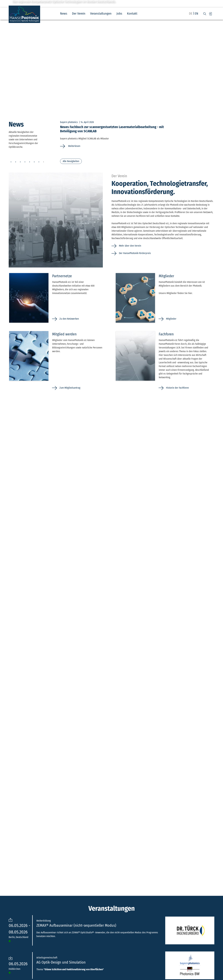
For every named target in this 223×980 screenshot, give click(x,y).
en (196, 14)
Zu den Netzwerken (69, 319)
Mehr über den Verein (130, 246)
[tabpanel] (137, 134)
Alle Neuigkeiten (71, 161)
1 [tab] (11, 162)
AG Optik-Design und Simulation (61, 962)
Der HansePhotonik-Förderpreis (135, 253)
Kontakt (132, 14)
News (64, 14)
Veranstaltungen (101, 14)
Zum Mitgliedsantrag (70, 388)
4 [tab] (25, 162)
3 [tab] (20, 162)
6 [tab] (34, 162)
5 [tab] (30, 162)
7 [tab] (39, 162)
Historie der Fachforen (177, 388)
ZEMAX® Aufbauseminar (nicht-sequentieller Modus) (76, 925)
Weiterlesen (74, 146)
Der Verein (79, 14)
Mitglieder (171, 319)
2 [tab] (16, 162)
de (191, 14)
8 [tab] (44, 162)
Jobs (119, 14)
